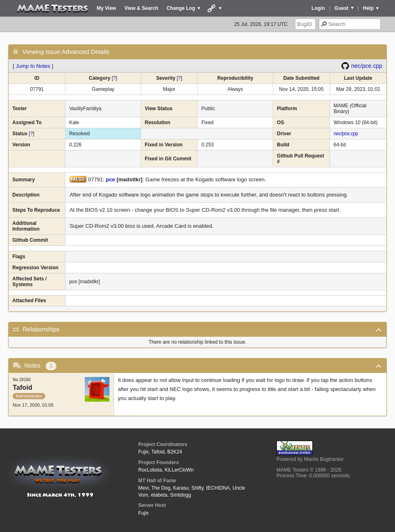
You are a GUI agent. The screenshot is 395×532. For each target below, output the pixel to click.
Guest (342, 8)
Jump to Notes (33, 66)
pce (110, 179)
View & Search (141, 8)
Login (318, 8)
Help (368, 8)
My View (106, 8)
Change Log (181, 8)
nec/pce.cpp (367, 66)
